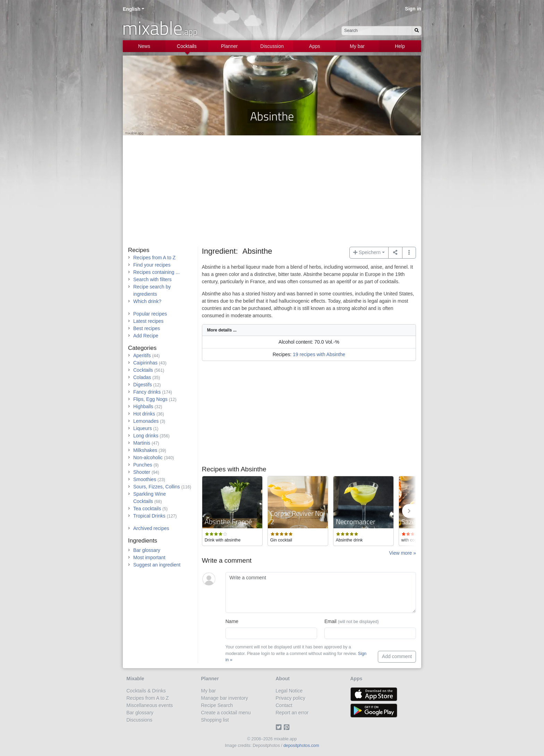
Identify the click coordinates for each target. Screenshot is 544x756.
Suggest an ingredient (157, 565)
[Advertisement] (272, 195)
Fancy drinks (147, 392)
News (144, 46)
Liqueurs (143, 428)
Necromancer (356, 522)
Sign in (413, 9)
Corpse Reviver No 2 (297, 517)
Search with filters (152, 279)
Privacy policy (291, 698)
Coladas (142, 377)
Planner (229, 46)
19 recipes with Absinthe (319, 354)
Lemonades (146, 421)
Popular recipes (150, 314)
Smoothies (145, 479)
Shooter (142, 472)
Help (400, 46)
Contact (284, 705)
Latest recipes (148, 321)
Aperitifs (142, 355)
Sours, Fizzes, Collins (157, 487)
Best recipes (147, 328)
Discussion (272, 46)
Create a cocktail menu (226, 713)
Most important (149, 557)
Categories (142, 348)
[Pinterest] (288, 727)
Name (232, 621)
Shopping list (215, 720)
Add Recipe (146, 336)
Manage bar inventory (225, 698)
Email (352, 621)
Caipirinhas (145, 363)
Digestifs (143, 385)
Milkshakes (145, 450)
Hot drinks (144, 414)
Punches (143, 465)
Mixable (135, 679)
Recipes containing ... (156, 272)
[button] (409, 253)
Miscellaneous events (150, 705)
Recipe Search (217, 705)
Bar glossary (147, 550)
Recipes (139, 250)
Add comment (397, 656)
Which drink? (147, 301)
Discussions (140, 720)
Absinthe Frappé (228, 522)
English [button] (132, 9)
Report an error (292, 713)
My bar (357, 46)
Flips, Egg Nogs (150, 399)
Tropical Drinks (149, 516)
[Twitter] (280, 727)
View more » (402, 553)
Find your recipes (152, 265)
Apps (315, 46)
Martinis (142, 443)
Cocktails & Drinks (146, 691)
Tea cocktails (147, 509)
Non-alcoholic (148, 457)
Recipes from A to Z (154, 258)
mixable (160, 28)
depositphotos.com (301, 746)
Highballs (143, 406)
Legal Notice (289, 691)
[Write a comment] (321, 593)
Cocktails (187, 46)
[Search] (417, 31)
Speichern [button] (367, 252)
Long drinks (146, 436)
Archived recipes (151, 528)
